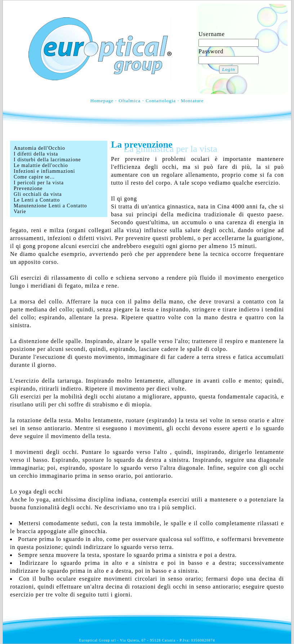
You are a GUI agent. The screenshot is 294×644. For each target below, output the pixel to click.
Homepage (102, 101)
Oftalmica (130, 101)
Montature (192, 101)
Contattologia (161, 101)
